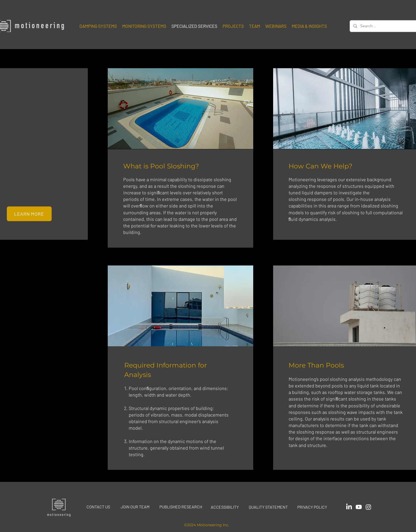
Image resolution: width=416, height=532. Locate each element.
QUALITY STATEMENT (268, 507)
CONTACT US (98, 507)
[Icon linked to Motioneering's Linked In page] (349, 507)
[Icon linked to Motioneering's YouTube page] (359, 507)
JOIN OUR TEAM (135, 507)
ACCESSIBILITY (225, 507)
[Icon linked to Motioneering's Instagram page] (368, 507)
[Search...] (384, 26)
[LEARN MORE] (29, 214)
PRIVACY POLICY (312, 507)
